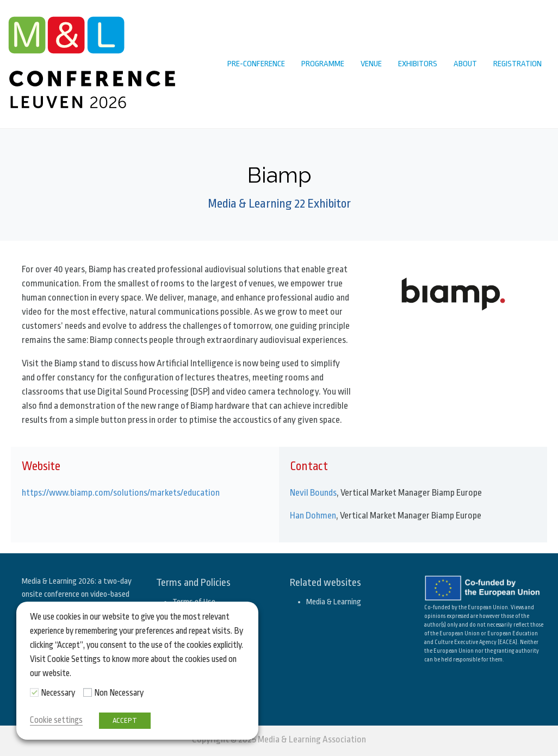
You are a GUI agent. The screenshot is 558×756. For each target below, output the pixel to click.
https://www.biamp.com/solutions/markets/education (121, 493)
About (465, 64)
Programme (323, 64)
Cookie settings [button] (56, 720)
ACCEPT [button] (125, 720)
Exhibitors (418, 64)
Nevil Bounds (313, 493)
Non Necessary (119, 693)
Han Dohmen (313, 516)
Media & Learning (334, 602)
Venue (371, 64)
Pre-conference (256, 64)
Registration (517, 64)
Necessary (58, 693)
